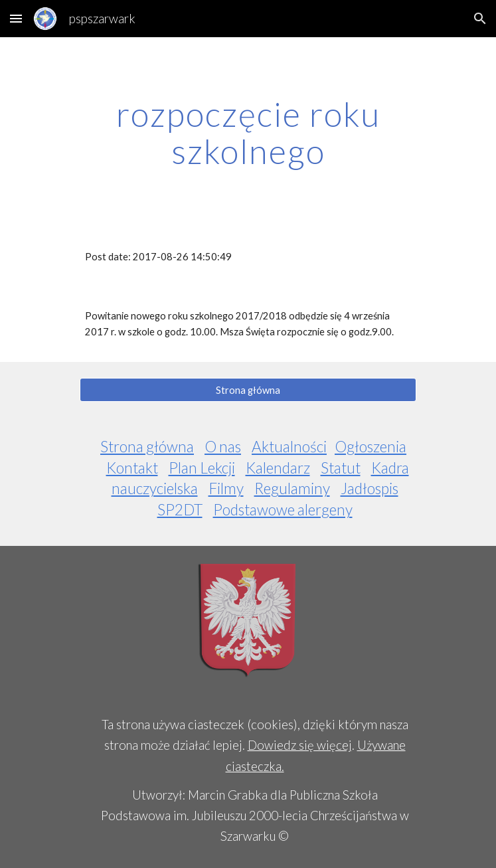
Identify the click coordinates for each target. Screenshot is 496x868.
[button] (16, 18)
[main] (248, 132)
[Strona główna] (248, 390)
